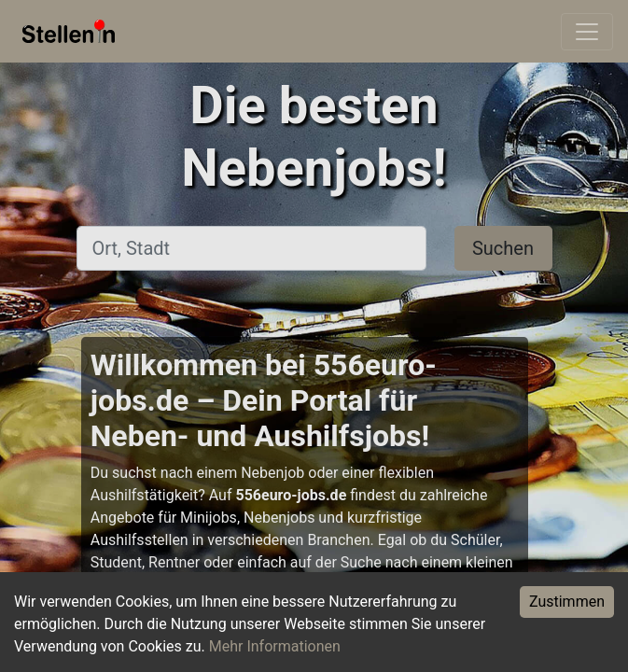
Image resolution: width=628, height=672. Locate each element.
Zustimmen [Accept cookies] (567, 602)
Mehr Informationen (275, 646)
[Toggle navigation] (587, 32)
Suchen (503, 248)
